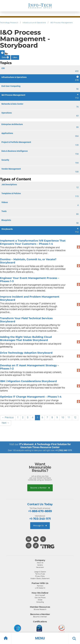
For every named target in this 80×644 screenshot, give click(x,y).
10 (63, 417)
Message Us (40, 526)
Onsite (40, 600)
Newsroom (40, 567)
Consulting (40, 602)
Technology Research (9, 22)
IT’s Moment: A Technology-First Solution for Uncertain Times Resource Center (45, 446)
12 (75, 417)
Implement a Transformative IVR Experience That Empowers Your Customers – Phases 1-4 (33, 242)
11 (69, 417)
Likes (15, 57)
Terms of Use (40, 574)
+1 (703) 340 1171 (64, 450)
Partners (40, 586)
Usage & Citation (40, 572)
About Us (40, 563)
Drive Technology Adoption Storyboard (26, 353)
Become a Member (40, 488)
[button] (40, 638)
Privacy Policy (40, 576)
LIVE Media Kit (40, 588)
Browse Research (40, 609)
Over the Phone (40, 598)
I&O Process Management (62, 22)
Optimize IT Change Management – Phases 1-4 (31, 397)
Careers (40, 565)
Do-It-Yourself (40, 595)
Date (5, 57)
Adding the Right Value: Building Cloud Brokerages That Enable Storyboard (26, 338)
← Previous (8, 417)
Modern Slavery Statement (40, 578)
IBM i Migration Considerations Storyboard (28, 381)
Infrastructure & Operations (34, 22)
